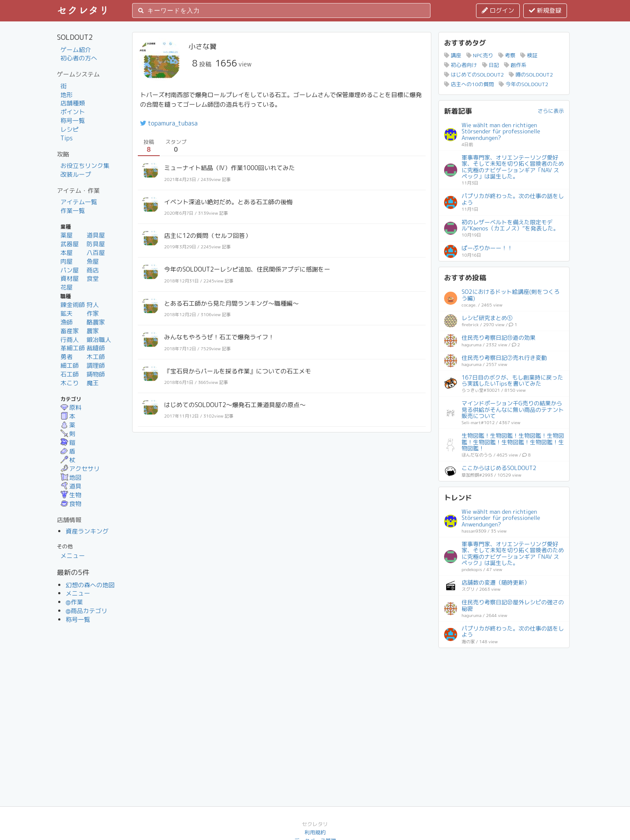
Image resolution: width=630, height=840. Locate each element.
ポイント (73, 112)
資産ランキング (87, 531)
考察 (507, 55)
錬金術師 (73, 305)
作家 (93, 313)
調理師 (96, 365)
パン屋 (70, 270)
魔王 (93, 383)
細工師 (70, 365)
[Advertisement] (504, 708)
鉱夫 (66, 313)
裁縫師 (96, 348)
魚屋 (93, 261)
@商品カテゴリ (87, 611)
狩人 (93, 305)
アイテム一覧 (79, 202)
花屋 (66, 287)
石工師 (70, 374)
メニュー (73, 556)
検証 (529, 55)
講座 (453, 55)
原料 (71, 407)
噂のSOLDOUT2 (531, 75)
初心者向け (460, 65)
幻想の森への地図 (90, 585)
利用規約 (315, 832)
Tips (66, 138)
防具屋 (96, 244)
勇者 (66, 357)
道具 (71, 486)
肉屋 (66, 261)
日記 (491, 65)
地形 (66, 95)
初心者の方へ (79, 58)
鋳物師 (96, 374)
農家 (93, 331)
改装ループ (76, 174)
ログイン (498, 10)
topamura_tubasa (169, 123)
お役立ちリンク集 (85, 166)
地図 (71, 477)
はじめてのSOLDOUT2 (474, 75)
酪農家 (96, 322)
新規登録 (545, 10)
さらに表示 (551, 111)
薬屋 (66, 235)
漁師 (66, 322)
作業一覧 (73, 211)
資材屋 (70, 278)
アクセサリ (80, 469)
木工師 (96, 357)
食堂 (93, 278)
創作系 (515, 65)
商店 (93, 270)
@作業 (74, 602)
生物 (71, 495)
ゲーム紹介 (76, 50)
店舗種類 (73, 103)
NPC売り (480, 55)
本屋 (66, 253)
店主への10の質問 (469, 84)
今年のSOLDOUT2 (523, 84)
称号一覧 (73, 120)
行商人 (70, 340)
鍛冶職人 (99, 340)
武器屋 (70, 244)
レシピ (70, 129)
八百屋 (96, 253)
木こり (70, 383)
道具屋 (96, 235)
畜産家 (70, 331)
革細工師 (73, 348)
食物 (71, 504)
